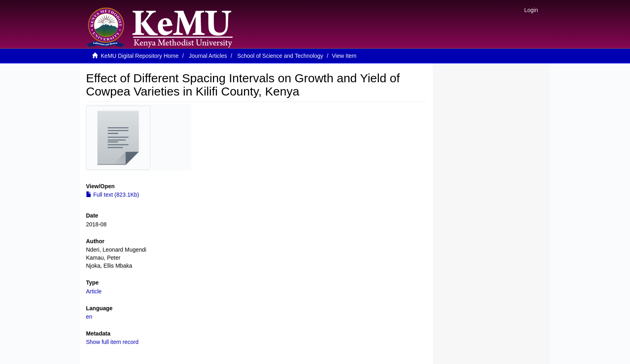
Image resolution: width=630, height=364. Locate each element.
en (89, 317)
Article (94, 291)
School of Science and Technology (280, 56)
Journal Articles (208, 56)
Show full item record (112, 342)
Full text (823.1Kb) (112, 195)
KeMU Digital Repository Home (140, 56)
